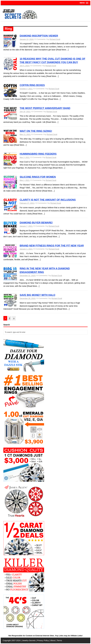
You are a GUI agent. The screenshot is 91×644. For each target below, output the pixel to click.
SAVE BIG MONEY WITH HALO (37, 295)
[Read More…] (62, 50)
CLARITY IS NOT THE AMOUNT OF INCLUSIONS (48, 200)
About (53, 640)
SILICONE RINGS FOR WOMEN (38, 177)
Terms (59, 640)
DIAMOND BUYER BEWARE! (36, 223)
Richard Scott (55, 39)
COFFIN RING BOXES (32, 85)
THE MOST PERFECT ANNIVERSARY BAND (45, 108)
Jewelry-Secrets (29, 640)
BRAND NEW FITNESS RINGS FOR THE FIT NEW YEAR (52, 246)
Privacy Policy (43, 640)
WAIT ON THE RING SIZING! (36, 131)
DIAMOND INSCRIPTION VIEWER (39, 36)
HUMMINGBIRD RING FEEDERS (38, 154)
